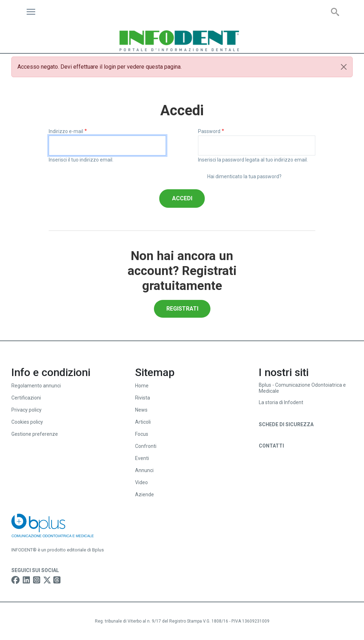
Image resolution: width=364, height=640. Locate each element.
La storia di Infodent (281, 402)
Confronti (146, 446)
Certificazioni (26, 398)
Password (209, 131)
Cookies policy (27, 422)
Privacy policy (26, 410)
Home (142, 386)
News (141, 410)
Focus (142, 434)
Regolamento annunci (36, 386)
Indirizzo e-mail (66, 131)
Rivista (143, 398)
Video (141, 482)
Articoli (143, 422)
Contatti (271, 446)
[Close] (344, 67)
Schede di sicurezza (286, 424)
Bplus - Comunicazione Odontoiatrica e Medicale (302, 388)
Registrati (182, 309)
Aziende (144, 494)
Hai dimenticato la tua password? (244, 176)
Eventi (142, 458)
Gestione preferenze (35, 434)
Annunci (144, 470)
